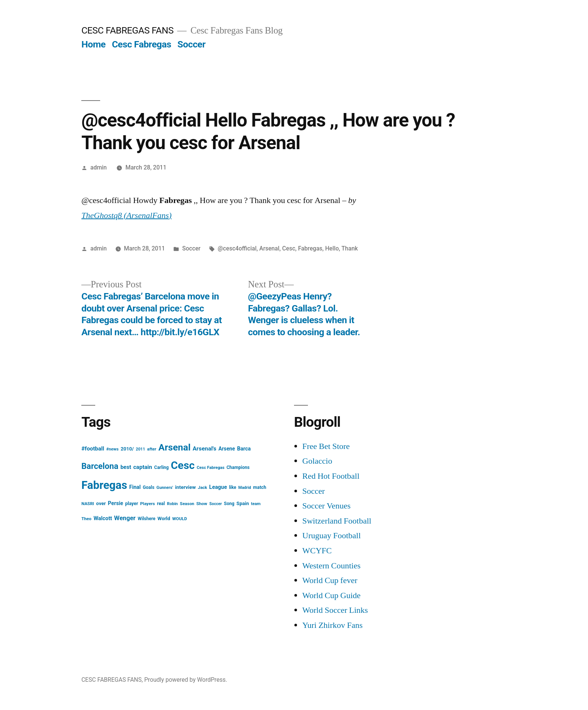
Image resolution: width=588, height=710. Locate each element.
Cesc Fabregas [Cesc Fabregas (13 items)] (211, 468)
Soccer (191, 44)
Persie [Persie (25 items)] (116, 503)
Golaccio (317, 461)
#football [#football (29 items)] (93, 449)
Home (93, 44)
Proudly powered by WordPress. (186, 680)
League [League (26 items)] (218, 487)
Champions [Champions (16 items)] (238, 467)
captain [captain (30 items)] (143, 467)
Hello (332, 248)
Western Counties (331, 566)
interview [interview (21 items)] (185, 487)
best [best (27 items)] (126, 467)
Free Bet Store (326, 446)
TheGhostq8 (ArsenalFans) (126, 215)
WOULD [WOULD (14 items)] (180, 519)
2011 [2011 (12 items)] (140, 449)
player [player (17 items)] (132, 503)
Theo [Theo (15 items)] (86, 519)
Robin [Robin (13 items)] (173, 504)
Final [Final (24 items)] (135, 487)
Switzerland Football (337, 521)
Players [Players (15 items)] (147, 504)
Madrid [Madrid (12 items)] (245, 488)
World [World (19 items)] (164, 518)
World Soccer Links (335, 610)
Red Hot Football (331, 476)
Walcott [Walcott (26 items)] (103, 518)
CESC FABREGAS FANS (127, 30)
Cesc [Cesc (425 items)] (183, 465)
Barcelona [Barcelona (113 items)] (100, 466)
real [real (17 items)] (161, 503)
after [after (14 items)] (152, 449)
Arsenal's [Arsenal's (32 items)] (205, 449)
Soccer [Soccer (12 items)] (216, 504)
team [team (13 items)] (256, 504)
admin (99, 167)
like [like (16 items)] (232, 487)
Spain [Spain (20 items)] (243, 503)
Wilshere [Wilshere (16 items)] (147, 519)
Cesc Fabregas (142, 44)
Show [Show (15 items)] (202, 504)
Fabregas (310, 248)
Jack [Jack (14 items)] (202, 487)
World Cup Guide (331, 595)
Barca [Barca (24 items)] (244, 449)
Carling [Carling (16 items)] (162, 467)
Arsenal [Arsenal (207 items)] (175, 447)
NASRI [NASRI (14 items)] (88, 504)
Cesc (289, 248)
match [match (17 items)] (260, 487)
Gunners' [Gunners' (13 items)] (165, 488)
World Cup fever (330, 580)
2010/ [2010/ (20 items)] (127, 449)
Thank (350, 248)
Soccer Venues (326, 506)
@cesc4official (237, 248)
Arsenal (269, 248)
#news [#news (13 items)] (112, 449)
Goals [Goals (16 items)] (149, 487)
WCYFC (317, 551)
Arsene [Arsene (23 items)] (227, 449)
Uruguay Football (331, 536)
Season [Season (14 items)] (187, 504)
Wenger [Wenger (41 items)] (125, 518)
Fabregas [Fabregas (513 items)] (104, 485)
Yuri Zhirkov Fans (332, 625)
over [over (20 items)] (101, 503)
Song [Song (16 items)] (229, 504)
